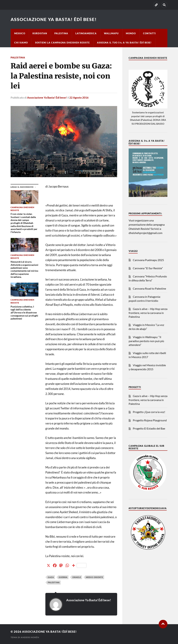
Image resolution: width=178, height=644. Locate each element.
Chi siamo (21, 43)
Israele (77, 577)
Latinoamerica (86, 33)
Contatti (149, 33)
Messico (20, 33)
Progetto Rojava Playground (150, 420)
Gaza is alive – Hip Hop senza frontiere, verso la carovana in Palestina (148, 313)
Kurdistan (40, 33)
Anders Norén (30, 637)
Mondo (131, 33)
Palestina (61, 33)
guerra (63, 577)
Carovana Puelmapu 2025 (148, 260)
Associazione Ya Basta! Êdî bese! (55, 19)
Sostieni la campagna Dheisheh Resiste (62, 43)
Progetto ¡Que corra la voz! (149, 412)
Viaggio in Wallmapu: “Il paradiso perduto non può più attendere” (146, 341)
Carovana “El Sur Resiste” (148, 268)
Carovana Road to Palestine (149, 288)
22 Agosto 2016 (79, 97)
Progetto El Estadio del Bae (149, 428)
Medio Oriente (94, 577)
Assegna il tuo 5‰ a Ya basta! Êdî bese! (124, 43)
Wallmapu (111, 33)
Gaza (51, 577)
